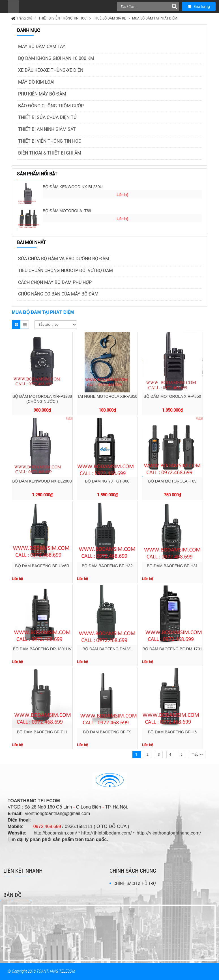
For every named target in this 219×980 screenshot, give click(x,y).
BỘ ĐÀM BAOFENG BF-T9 (107, 732)
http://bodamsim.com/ (55, 833)
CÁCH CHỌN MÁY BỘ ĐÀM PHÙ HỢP (55, 282)
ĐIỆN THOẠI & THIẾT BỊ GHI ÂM (50, 153)
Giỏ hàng (199, 6)
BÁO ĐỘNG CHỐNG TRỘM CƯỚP (51, 106)
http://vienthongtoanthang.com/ (169, 833)
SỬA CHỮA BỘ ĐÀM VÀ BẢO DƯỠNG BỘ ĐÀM (64, 259)
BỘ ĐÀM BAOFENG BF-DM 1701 (172, 649)
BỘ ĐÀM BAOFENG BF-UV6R (42, 566)
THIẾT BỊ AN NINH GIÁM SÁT (47, 129)
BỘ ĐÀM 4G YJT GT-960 (107, 481)
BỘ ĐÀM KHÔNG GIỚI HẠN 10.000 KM (56, 58)
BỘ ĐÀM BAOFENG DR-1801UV (42, 649)
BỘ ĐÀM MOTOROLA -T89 (67, 211)
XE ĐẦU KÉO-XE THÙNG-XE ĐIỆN (51, 70)
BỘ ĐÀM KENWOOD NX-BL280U (73, 187)
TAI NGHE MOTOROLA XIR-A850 (107, 396)
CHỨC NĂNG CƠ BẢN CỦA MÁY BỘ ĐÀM (58, 294)
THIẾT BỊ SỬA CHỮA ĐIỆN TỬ (47, 117)
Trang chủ (24, 18)
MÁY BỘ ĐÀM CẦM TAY (42, 46)
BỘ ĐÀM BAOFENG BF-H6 (172, 732)
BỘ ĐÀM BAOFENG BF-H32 (107, 566)
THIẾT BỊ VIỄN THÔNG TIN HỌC (63, 18)
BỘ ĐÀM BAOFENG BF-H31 (172, 566)
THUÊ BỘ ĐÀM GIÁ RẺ (109, 18)
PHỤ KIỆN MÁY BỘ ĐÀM (42, 94)
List (25, 325)
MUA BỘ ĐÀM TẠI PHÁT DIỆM (155, 18)
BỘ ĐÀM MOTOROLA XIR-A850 (172, 396)
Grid (16, 325)
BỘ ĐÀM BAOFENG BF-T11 (42, 732)
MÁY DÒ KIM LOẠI (36, 82)
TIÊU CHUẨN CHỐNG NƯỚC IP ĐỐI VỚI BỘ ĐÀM (66, 270)
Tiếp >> (197, 755)
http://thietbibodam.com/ (107, 833)
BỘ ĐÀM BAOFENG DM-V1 (107, 649)
